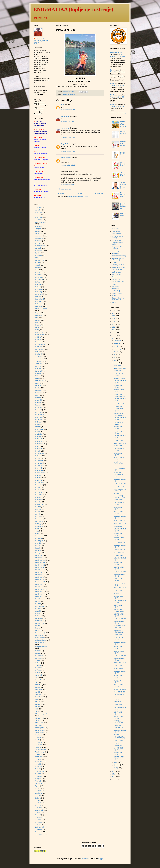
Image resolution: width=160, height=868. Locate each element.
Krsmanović (39, 386)
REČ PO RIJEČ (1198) (119, 459)
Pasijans (38, 546)
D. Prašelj (39, 284)
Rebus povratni (40, 638)
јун (115, 357)
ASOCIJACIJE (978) (118, 749)
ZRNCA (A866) (123, 153)
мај (115, 360)
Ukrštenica (39, 757)
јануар (116, 768)
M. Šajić (38, 451)
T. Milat (38, 740)
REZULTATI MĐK (123, 132)
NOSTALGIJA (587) (120, 588)
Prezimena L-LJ (40, 575)
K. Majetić (39, 371)
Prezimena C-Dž (41, 560)
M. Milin (38, 446)
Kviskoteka (39, 390)
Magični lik (39, 468)
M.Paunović (39, 463)
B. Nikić (38, 253)
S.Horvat (38, 673)
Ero (37, 318)
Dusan (63, 104)
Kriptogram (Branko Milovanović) (118, 259)
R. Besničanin (40, 606)
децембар (117, 341)
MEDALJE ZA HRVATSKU (123, 206)
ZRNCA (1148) (118, 446)
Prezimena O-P (40, 582)
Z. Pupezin (39, 822)
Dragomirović (40, 299)
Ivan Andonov (116, 253)
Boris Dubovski (117, 234)
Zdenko (112, 83)
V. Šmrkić (38, 774)
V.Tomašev (39, 781)
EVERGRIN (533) (119, 403)
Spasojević (39, 704)
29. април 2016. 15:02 (68, 137)
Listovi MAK (39, 412)
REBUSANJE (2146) (118, 753)
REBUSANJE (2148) (118, 677)
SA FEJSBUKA (118, 668)
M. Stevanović (40, 453)
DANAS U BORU (119, 521)
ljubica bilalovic (66, 158)
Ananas (38, 231)
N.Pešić (38, 514)
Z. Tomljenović (40, 827)
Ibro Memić (39, 347)
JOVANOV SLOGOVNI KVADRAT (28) (119, 736)
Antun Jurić (39, 234)
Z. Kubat (38, 815)
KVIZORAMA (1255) (118, 681)
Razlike (38, 628)
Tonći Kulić (39, 754)
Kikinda (38, 378)
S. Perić (38, 660)
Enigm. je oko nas (41, 309)
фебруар (117, 765)
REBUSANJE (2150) (118, 606)
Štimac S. (38, 720)
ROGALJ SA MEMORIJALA (119, 395)
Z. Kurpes (39, 817)
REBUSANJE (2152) (118, 534)
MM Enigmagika (117, 270)
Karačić (38, 376)
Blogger (101, 859)
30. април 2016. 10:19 (68, 165)
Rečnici (38, 651)
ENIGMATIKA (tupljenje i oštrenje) (73, 9)
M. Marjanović (40, 441)
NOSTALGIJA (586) (120, 663)
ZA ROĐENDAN (123, 164)
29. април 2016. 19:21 (68, 151)
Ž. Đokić (38, 805)
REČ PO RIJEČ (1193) (119, 652)
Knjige (37, 383)
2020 (114, 327)
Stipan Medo (39, 723)
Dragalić (38, 297)
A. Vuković (39, 217)
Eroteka (38, 320)
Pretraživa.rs (116, 279)
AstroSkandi (39, 238)
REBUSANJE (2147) (118, 713)
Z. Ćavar (38, 798)
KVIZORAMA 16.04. (120, 572)
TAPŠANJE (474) (119, 550)
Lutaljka (114, 262)
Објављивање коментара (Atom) (78, 197)
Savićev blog (116, 291)
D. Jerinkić (39, 277)
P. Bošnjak (39, 538)
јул (115, 355)
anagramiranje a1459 (117, 85)
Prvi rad (38, 601)
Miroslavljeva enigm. (118, 265)
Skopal (38, 687)
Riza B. (114, 284)
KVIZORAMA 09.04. (120, 619)
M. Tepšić (38, 456)
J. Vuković (39, 361)
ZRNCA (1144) (118, 590)
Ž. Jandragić (39, 808)
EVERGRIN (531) (119, 552)
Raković (38, 626)
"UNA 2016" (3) (119, 365)
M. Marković (39, 444)
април (116, 363)
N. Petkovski (39, 504)
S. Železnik (39, 668)
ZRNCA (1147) (118, 500)
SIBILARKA (117, 702)
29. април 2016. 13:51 (68, 110)
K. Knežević (39, 369)
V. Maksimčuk (40, 771)
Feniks (37, 327)
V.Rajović (38, 779)
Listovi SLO (39, 417)
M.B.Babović (39, 461)
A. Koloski (39, 212)
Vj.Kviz (38, 786)
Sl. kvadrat (39, 690)
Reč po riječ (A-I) (41, 640)
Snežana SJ (39, 695)
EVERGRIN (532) (119, 486)
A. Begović (39, 208)
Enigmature (39, 315)
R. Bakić (38, 604)
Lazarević (38, 405)
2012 (114, 780)
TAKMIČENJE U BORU (119, 580)
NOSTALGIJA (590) (120, 368)
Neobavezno (39, 521)
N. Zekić (38, 509)
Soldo (37, 699)
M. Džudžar (39, 434)
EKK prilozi (39, 306)
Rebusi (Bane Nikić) (118, 282)
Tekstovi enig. (40, 752)
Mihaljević (39, 480)
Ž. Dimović (39, 803)
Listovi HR (39, 410)
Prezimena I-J (40, 570)
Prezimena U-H (40, 594)
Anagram (38, 229)
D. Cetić (38, 272)
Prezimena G (40, 567)
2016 (114, 338)
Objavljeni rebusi (117, 277)
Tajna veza (39, 742)
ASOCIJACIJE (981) (118, 410)
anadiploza (39, 226)
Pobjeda (38, 550)
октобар (117, 346)
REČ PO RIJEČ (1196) (119, 539)
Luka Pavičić (65, 94)
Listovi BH (39, 407)
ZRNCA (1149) (118, 406)
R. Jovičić (38, 611)
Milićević (38, 487)
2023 (114, 319)
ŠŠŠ (37, 709)
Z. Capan (38, 796)
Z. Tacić (38, 825)
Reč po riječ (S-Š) (41, 647)
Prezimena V (39, 596)
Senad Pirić (39, 680)
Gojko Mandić (40, 335)
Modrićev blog (116, 272)
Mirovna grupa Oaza (118, 267)
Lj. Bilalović (39, 422)
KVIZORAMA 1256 (120, 484)
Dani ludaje (39, 292)
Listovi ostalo (40, 415)
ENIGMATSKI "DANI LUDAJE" (120, 610)
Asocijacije (39, 236)
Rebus (37, 630)
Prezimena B (39, 558)
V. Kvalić (38, 769)
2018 (114, 333)
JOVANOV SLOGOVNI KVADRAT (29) (119, 495)
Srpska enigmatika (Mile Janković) (118, 299)
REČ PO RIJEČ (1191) (119, 717)
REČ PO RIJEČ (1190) (119, 758)
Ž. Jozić (38, 813)
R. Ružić (38, 614)
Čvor (37, 270)
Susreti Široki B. (41, 730)
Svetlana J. (39, 735)
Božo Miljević (40, 260)
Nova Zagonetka (117, 274)
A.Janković (39, 220)
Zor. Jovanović (40, 834)
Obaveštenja (39, 526)
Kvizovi (38, 395)
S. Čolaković (39, 656)
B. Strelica (39, 255)
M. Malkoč (39, 436)
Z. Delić (38, 800)
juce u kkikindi (115, 72)
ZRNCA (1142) (118, 666)
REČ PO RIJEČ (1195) (119, 568)
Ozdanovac (39, 536)
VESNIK (116, 699)
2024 (114, 316)
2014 (114, 774)
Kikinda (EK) (39, 381)
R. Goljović (39, 609)
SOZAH (38, 702)
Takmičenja (39, 745)
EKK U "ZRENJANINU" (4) (119, 468)
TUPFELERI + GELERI (118, 423)
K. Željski (38, 373)
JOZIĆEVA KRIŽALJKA (118, 463)
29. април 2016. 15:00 (68, 122)
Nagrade (38, 517)
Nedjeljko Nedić (66, 144)
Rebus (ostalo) (40, 633)
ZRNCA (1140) (118, 741)
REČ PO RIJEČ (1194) (119, 615)
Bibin (37, 258)
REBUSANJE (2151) (118, 563)
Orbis (37, 531)
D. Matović (39, 282)
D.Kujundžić (39, 289)
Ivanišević (39, 354)
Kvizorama (39, 393)
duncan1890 (86, 859)
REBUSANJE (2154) (118, 454)
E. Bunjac (38, 301)
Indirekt (38, 352)
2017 (114, 335)
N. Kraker (38, 502)
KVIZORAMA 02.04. (120, 656)
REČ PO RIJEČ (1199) (119, 432)
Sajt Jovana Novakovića (116, 287)
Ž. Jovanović (39, 810)
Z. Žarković (39, 829)
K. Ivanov (38, 366)
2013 (114, 777)
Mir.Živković (39, 495)
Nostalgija (39, 524)
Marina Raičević (41, 473)
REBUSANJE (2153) (118, 508)
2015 (114, 771)
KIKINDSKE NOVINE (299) (119, 726)
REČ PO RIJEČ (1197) (119, 512)
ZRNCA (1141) (118, 705)
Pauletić (38, 548)
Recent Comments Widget (120, 113)
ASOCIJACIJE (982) (118, 374)
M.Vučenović (39, 466)
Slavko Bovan (65, 116)
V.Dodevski (39, 776)
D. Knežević (39, 280)
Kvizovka (38, 398)
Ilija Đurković (39, 349)
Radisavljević (40, 623)
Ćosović (38, 265)
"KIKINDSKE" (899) (120, 692)
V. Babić (38, 759)
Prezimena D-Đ (40, 563)
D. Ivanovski (39, 275)
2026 (114, 310)
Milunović (38, 490)
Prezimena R (40, 584)
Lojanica (38, 427)
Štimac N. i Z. (40, 718)
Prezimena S (39, 587)
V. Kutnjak (39, 767)
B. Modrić (38, 248)
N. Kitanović (39, 500)
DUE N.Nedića (117, 240)
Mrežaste (38, 497)
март (116, 762)
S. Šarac (38, 663)
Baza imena (116, 229)
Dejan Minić (39, 294)
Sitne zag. (73, 94)
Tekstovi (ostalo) (41, 750)
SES (37, 682)
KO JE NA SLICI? (119, 378)
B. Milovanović (40, 246)
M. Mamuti (39, 439)
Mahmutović (39, 470)
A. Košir (38, 215)
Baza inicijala (116, 231)
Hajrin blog (115, 251)
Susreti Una (39, 733)
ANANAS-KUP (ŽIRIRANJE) (119, 414)
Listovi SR (39, 420)
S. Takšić (38, 665)
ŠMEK (114, 296)
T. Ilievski (38, 737)
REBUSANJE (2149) (118, 647)
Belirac (112, 70)
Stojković (38, 725)
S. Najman (39, 658)
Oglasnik (38, 529)
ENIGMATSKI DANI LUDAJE (123, 124)
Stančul (38, 711)
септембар (118, 349)
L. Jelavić (38, 403)
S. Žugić (38, 670)
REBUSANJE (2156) (118, 386)
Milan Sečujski (40, 483)
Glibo (37, 330)
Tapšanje (38, 747)
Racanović (39, 618)
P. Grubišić (39, 543)
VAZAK (114, 302)
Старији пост (99, 193)
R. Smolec (39, 616)
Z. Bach (38, 788)
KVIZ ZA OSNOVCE (118, 744)
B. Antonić (39, 241)
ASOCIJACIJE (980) (118, 597)
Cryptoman (39, 268)
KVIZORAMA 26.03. (120, 689)
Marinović (38, 475)
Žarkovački (39, 832)
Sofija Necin (39, 697)
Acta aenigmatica (41, 222)
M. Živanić (39, 458)
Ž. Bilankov (39, 793)
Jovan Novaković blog (119, 256)
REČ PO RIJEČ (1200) (119, 391)
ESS (37, 323)
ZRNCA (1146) (118, 526)
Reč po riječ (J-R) (41, 643)
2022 (114, 322)
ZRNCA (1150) (118, 371)
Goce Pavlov (39, 332)
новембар (117, 343)
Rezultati (38, 653)
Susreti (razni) (40, 728)
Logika (37, 424)
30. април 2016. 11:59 (68, 185)
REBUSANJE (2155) (118, 428)
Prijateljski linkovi (41, 599)
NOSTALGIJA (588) (120, 523)
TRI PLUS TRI (118, 440)
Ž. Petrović (39, 820)
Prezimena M (40, 577)
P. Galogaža (39, 541)
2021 (114, 324)
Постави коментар (65, 189)
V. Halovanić (39, 762)
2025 (114, 313)
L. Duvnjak (39, 400)
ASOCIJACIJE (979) (118, 638)
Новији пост (60, 193)
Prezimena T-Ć (40, 592)
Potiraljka (38, 553)
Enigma (38, 313)
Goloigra (38, 337)
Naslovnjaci (39, 519)
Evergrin (38, 325)
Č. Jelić (38, 263)
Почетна (80, 193)
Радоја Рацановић (116, 52)
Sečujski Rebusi (117, 293)
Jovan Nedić (39, 364)
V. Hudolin (39, 764)
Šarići (37, 677)
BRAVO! (116, 593)
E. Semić (38, 304)
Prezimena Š (39, 589)
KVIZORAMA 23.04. (120, 542)
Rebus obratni (40, 635)
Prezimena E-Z (40, 565)
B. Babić (38, 243)
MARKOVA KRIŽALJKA (118, 722)
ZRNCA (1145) (118, 555)
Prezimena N (40, 579)
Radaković (39, 621)
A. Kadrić (38, 210)
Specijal (38, 707)
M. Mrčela (39, 449)
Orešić (37, 533)
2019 (114, 330)
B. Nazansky (39, 251)
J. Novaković (39, 359)
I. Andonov (39, 342)
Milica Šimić (39, 485)
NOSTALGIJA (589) (120, 443)
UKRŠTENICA (123, 214)
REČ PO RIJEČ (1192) (119, 685)
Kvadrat (38, 388)
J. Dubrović (39, 356)
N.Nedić (38, 512)
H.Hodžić (38, 339)
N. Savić (38, 507)
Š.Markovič (39, 675)
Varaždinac (39, 783)
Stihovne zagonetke (42, 714)
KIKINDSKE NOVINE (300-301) (119, 475)
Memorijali (39, 478)
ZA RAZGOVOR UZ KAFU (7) (120, 490)
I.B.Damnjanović (41, 344)
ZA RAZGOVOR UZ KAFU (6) (120, 627)
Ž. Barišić (38, 791)
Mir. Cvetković (40, 492)
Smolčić (38, 692)
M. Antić (38, 432)
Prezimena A (39, 555)
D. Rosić (38, 287)
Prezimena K (39, 572)
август (116, 352)
